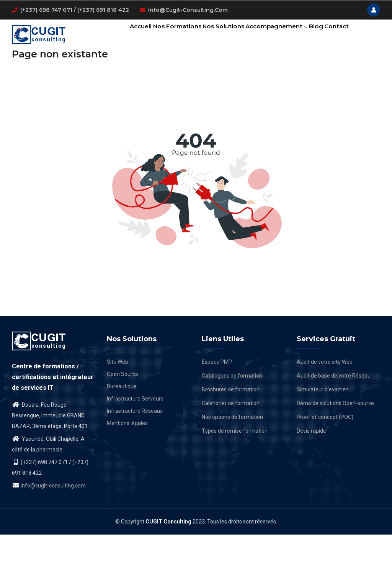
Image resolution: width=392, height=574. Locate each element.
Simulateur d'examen (323, 429)
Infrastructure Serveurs (135, 438)
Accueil (121, 36)
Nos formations (162, 36)
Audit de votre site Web (325, 401)
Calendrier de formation (231, 443)
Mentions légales (127, 463)
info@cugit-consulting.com (188, 10)
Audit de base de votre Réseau (334, 415)
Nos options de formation (232, 456)
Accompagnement (268, 36)
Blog (312, 36)
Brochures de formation (231, 429)
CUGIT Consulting (168, 561)
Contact (122, 70)
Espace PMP (217, 401)
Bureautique (122, 426)
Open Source (122, 414)
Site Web (118, 401)
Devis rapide (311, 470)
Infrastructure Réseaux (135, 450)
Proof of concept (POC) (325, 456)
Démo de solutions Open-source (335, 443)
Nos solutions (212, 36)
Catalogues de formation (232, 415)
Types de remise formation (235, 470)
